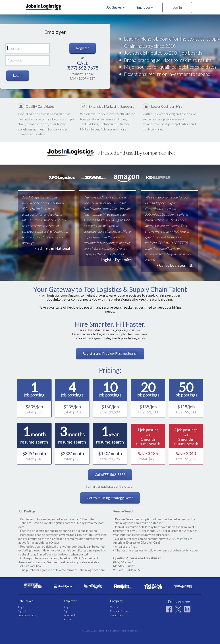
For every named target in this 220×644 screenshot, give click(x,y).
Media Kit (70, 615)
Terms (114, 607)
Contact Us (117, 615)
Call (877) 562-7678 (110, 475)
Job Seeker (116, 7)
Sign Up (23, 611)
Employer (145, 7)
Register (83, 48)
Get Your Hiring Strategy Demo (110, 498)
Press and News (120, 611)
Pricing (68, 619)
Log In (177, 7)
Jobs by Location (28, 615)
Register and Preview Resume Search (110, 353)
